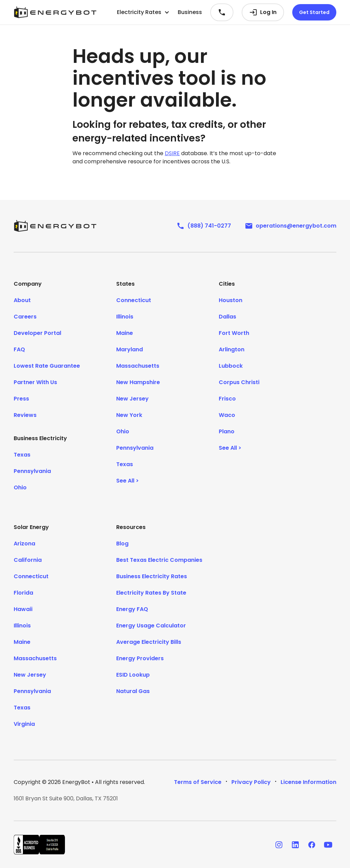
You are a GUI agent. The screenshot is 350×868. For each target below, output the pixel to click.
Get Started (314, 12)
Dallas (227, 317)
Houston (231, 300)
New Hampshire (138, 382)
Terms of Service (198, 782)
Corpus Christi (239, 382)
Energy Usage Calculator (151, 626)
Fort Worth (234, 333)
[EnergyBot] (55, 226)
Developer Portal (37, 333)
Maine (125, 333)
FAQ (19, 349)
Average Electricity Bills (149, 642)
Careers (25, 317)
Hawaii (23, 609)
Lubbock (231, 366)
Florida (23, 593)
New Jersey (132, 399)
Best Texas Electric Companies (159, 560)
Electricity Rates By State (151, 593)
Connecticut (134, 300)
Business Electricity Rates (152, 576)
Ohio (20, 487)
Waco (227, 415)
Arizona (24, 544)
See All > (127, 481)
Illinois (125, 317)
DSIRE (172, 153)
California (28, 560)
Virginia (24, 724)
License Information (308, 782)
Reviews (25, 415)
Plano (227, 431)
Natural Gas (133, 691)
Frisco (227, 399)
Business (190, 12)
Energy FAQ (132, 609)
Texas (22, 455)
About (22, 300)
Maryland (130, 349)
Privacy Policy (251, 782)
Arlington (232, 349)
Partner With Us (35, 382)
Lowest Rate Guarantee (47, 366)
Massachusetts (138, 366)
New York (129, 415)
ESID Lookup (133, 675)
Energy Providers (140, 658)
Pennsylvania (32, 471)
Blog (122, 544)
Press (21, 399)
